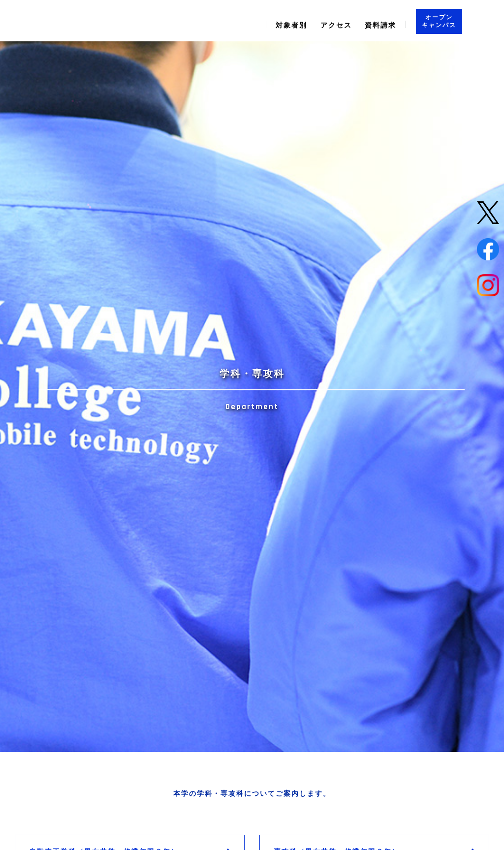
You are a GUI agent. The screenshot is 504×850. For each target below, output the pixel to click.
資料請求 (380, 25)
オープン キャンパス (439, 21)
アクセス (336, 25)
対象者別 (291, 25)
